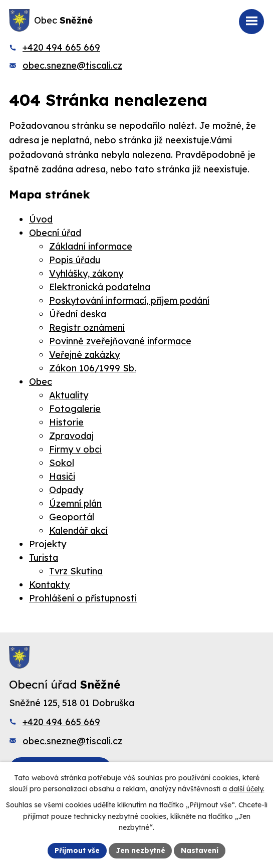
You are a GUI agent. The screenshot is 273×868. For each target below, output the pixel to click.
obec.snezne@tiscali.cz (72, 65)
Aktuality (69, 395)
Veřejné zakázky (84, 355)
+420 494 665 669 (61, 47)
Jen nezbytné (140, 850)
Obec (41, 382)
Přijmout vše (77, 850)
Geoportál (72, 517)
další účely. (247, 788)
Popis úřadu (75, 260)
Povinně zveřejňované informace (120, 341)
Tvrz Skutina (76, 571)
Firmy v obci (75, 449)
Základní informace (91, 246)
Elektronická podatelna (100, 287)
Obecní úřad (55, 233)
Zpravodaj (71, 436)
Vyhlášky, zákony (86, 273)
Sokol (62, 463)
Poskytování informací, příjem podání (129, 300)
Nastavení (200, 850)
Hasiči (62, 476)
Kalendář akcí (78, 530)
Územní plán (75, 503)
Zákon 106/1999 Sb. (93, 368)
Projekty (48, 544)
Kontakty (49, 585)
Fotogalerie (75, 409)
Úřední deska (78, 314)
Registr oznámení (87, 328)
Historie (66, 422)
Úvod (41, 219)
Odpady (66, 490)
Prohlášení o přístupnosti (83, 598)
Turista (44, 558)
